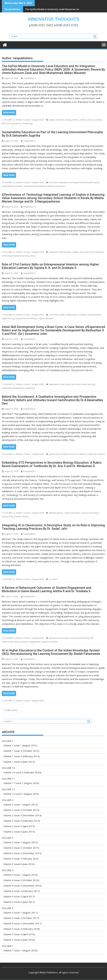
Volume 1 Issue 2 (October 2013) (21, 751)
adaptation (54, 384)
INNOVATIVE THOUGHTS (53, 19)
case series (75, 384)
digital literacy (8, 318)
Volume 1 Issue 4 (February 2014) (22, 756)
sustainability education (12, 186)
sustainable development (35, 186)
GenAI (55, 579)
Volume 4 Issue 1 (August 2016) (21, 875)
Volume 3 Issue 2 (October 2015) (21, 848)
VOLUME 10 (8, 768)
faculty (68, 120)
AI (50, 579)
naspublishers (28, 78)
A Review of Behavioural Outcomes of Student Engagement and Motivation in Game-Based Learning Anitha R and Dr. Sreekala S (47, 589)
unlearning (30, 388)
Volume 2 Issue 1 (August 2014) (21, 804)
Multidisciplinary (56, 513)
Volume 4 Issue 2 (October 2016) (21, 880)
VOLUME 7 (8, 946)
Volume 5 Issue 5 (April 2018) (19, 934)
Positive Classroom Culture (73, 454)
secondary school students (92, 252)
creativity (83, 315)
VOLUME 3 (8, 838)
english (75, 252)
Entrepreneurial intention (26, 318)
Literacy (90, 120)
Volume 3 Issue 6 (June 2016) (19, 864)
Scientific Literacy (21, 517)
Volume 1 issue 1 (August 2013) (20, 745)
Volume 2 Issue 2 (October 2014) (21, 810)
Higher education (46, 318)
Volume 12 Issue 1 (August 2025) (30, 120)
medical (98, 120)
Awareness (54, 252)
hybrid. (76, 120)
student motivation (49, 642)
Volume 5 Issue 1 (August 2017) (21, 913)
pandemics (16, 124)
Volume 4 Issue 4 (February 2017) (22, 891)
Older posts (12, 710)
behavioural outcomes (59, 638)
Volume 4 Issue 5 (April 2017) (19, 896)
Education (60, 120)
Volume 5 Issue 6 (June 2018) (19, 940)
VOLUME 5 (8, 908)
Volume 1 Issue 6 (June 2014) (19, 762)
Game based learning (79, 638)
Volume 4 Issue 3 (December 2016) (22, 886)
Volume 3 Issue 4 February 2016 (21, 859)
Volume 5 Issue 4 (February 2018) (22, 929)
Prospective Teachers (95, 454)
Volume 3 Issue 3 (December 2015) (22, 853)
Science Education (72, 513)
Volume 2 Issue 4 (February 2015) (22, 821)
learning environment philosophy (84, 182)
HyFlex (83, 120)
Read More (9, 112)
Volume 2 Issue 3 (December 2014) (22, 815)
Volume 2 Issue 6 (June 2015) (19, 832)
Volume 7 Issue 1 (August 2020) (21, 950)
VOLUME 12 (9, 120)
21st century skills (57, 315)
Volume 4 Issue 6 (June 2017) (19, 902)
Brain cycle (65, 384)
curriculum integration (59, 182)
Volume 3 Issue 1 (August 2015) (21, 842)
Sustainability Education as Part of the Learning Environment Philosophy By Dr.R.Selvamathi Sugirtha (52, 134)
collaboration (71, 315)
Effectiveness (65, 252)
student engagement (31, 642)
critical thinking (94, 315)
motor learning (88, 384)
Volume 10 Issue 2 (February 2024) (22, 772)
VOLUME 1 (8, 741)
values (33, 256)
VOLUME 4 (8, 870)
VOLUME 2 (8, 800)
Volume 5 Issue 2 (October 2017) (21, 918)
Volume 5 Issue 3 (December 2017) (22, 923)
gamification (54, 454)
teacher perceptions (56, 186)
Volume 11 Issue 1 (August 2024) (21, 783)
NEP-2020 (6, 124)
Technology (28, 124)
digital (52, 120)
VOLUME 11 (8, 779)
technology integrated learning (15, 256)
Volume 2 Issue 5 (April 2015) (19, 826)
